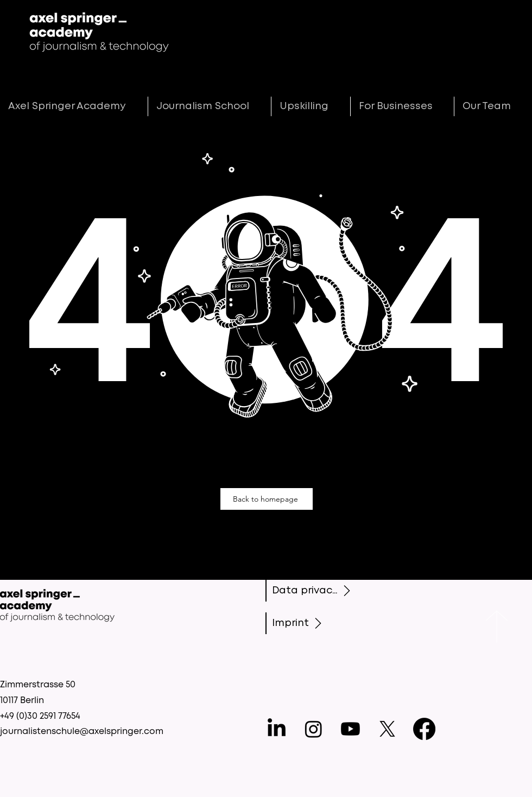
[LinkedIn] (277, 729)
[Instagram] (313, 729)
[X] (387, 729)
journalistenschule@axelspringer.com (82, 732)
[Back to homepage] (267, 499)
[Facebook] (424, 729)
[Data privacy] (313, 591)
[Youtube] (350, 729)
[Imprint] (312, 623)
